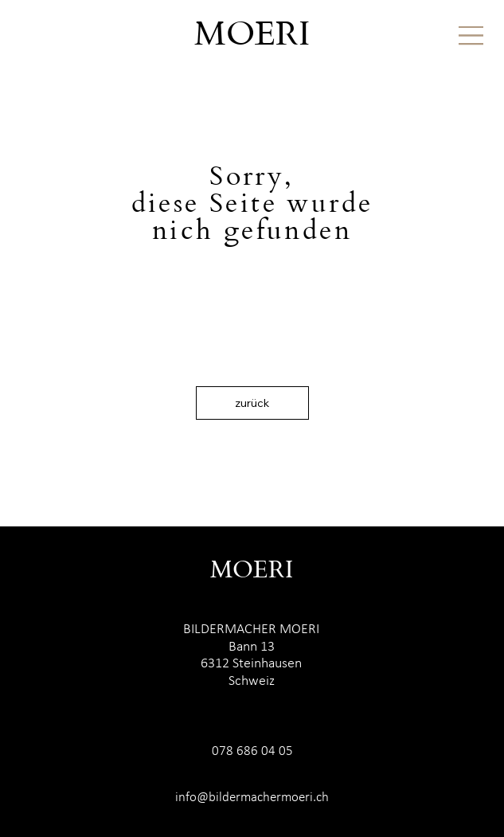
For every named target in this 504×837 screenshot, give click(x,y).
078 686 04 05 (252, 751)
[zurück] (252, 403)
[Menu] (471, 35)
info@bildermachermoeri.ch (252, 798)
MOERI (252, 36)
